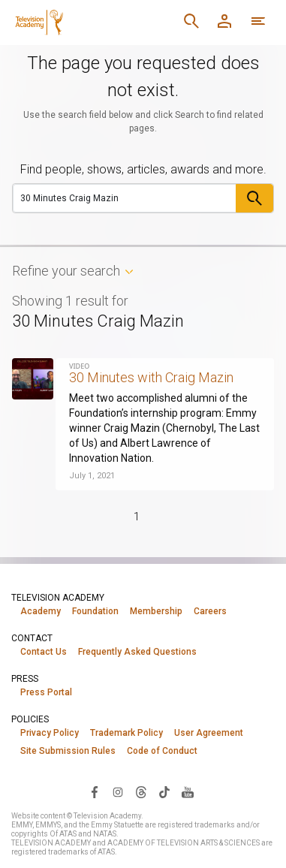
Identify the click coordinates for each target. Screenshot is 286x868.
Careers (210, 611)
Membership (156, 611)
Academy (41, 611)
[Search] (125, 198)
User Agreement (209, 733)
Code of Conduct (162, 751)
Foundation (95, 611)
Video (79, 366)
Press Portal (46, 692)
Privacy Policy (50, 733)
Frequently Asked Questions (137, 652)
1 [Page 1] (137, 517)
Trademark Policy (126, 733)
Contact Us (44, 652)
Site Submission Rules (68, 751)
